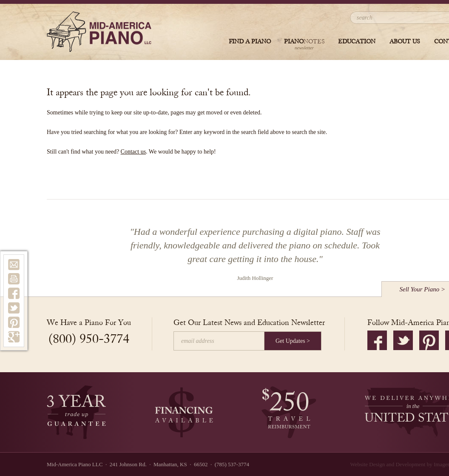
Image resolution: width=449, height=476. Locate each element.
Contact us (134, 152)
